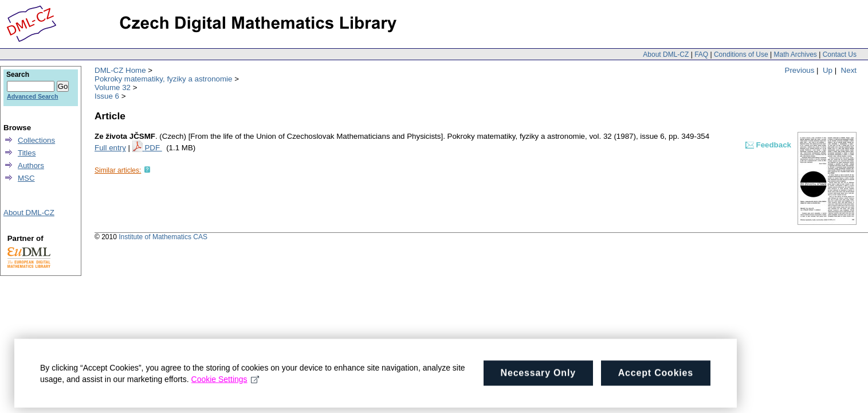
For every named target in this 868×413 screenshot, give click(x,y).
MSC (26, 178)
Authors (31, 165)
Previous (800, 70)
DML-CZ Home (120, 70)
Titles (27, 153)
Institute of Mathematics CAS (163, 237)
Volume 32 (113, 87)
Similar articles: (118, 170)
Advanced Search (32, 96)
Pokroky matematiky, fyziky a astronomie (163, 79)
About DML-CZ (666, 54)
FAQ (701, 54)
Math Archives (795, 54)
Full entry (110, 148)
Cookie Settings (225, 383)
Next (849, 70)
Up (828, 70)
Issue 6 (107, 96)
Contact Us (840, 54)
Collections (36, 140)
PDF (153, 148)
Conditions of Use (741, 54)
